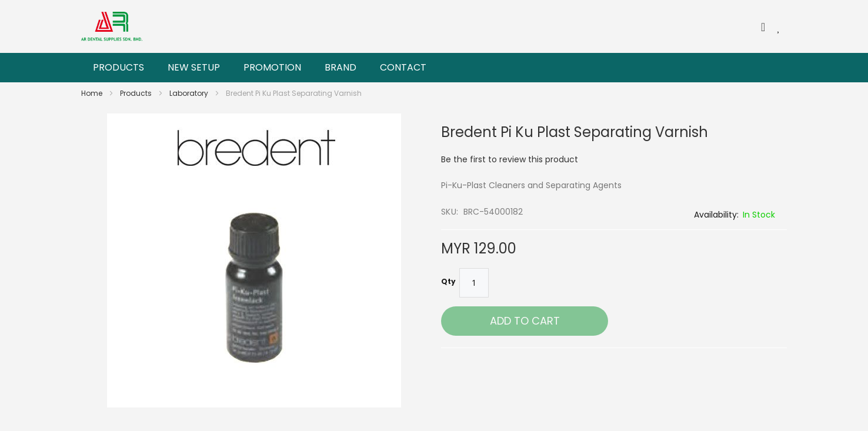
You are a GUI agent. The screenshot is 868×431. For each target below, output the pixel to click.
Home (93, 93)
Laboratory (190, 93)
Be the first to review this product (510, 159)
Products (137, 93)
